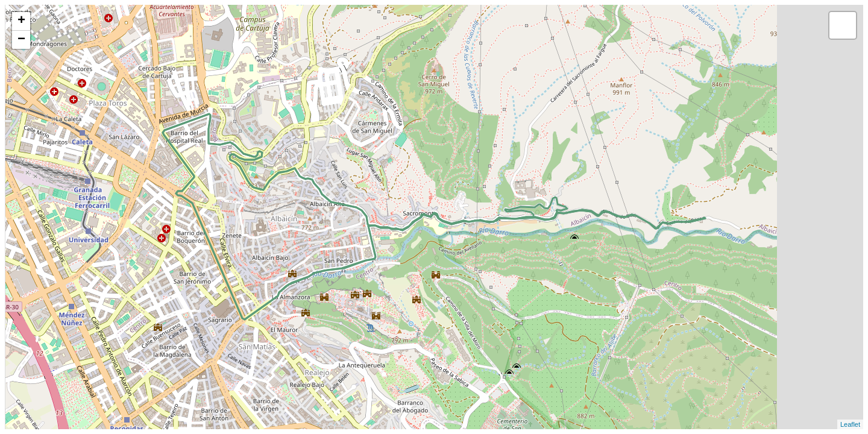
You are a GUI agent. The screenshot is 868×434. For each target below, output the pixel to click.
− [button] (21, 40)
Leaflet (850, 424)
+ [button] (21, 21)
